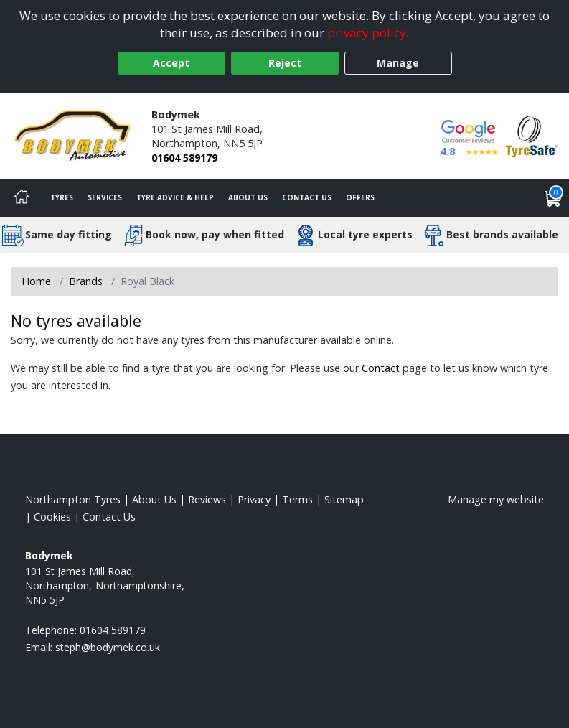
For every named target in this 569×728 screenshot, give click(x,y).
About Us (248, 197)
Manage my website (496, 499)
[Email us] (108, 647)
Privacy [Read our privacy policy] (254, 499)
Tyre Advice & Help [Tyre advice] (175, 197)
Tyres (62, 197)
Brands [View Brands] (86, 281)
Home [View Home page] (36, 281)
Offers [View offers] (360, 197)
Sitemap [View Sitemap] (344, 499)
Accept (171, 63)
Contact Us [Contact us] (307, 197)
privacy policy (367, 33)
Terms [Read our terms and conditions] (297, 499)
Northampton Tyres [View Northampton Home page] (73, 499)
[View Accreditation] (532, 135)
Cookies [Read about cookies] (52, 517)
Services (105, 197)
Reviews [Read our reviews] (207, 499)
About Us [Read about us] (154, 499)
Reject (285, 63)
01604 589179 (184, 158)
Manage (398, 63)
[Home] (22, 198)
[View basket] (553, 198)
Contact (381, 368)
